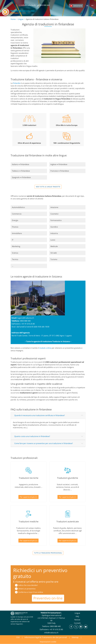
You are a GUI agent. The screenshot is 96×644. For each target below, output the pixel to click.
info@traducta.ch (51, 633)
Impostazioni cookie (48, 642)
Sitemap (75, 637)
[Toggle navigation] (93, 12)
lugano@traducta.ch (26, 318)
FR (92, 6)
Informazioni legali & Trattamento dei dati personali (46, 637)
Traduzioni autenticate (68, 522)
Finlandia (17, 83)
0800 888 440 (25, 321)
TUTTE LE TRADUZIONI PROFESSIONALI (48, 553)
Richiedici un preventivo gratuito (40, 573)
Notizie (77, 620)
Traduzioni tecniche (29, 478)
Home (13, 19)
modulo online (45, 348)
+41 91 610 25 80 (28, 324)
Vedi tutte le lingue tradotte (48, 187)
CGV (18, 637)
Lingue (21, 19)
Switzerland (78, 6)
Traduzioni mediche (29, 522)
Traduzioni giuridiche (68, 478)
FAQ (77, 616)
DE (87, 6)
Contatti (77, 623)
